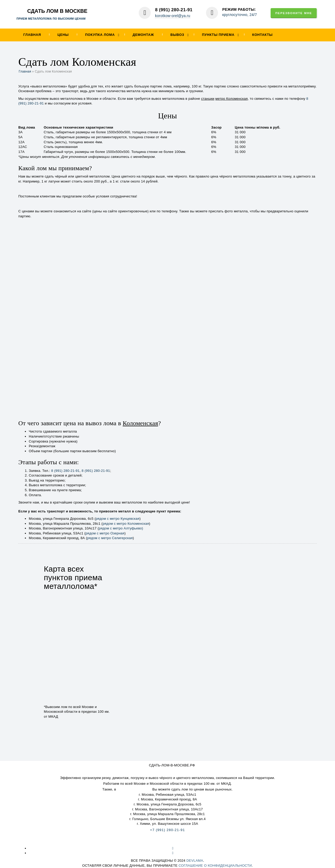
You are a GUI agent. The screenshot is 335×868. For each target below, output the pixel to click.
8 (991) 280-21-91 (174, 10)
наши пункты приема (134, 789)
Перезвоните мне (294, 13)
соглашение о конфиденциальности (215, 866)
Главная (32, 35)
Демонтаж (143, 35)
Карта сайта (167, 841)
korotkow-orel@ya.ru (172, 16)
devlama (195, 861)
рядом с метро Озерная (105, 533)
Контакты (263, 35)
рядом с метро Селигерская (110, 538)
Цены (63, 35)
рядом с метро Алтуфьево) (121, 528)
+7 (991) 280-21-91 (167, 830)
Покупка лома (100, 35)
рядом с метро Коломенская (126, 524)
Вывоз (177, 35)
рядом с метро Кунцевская (118, 519)
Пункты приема (218, 35)
